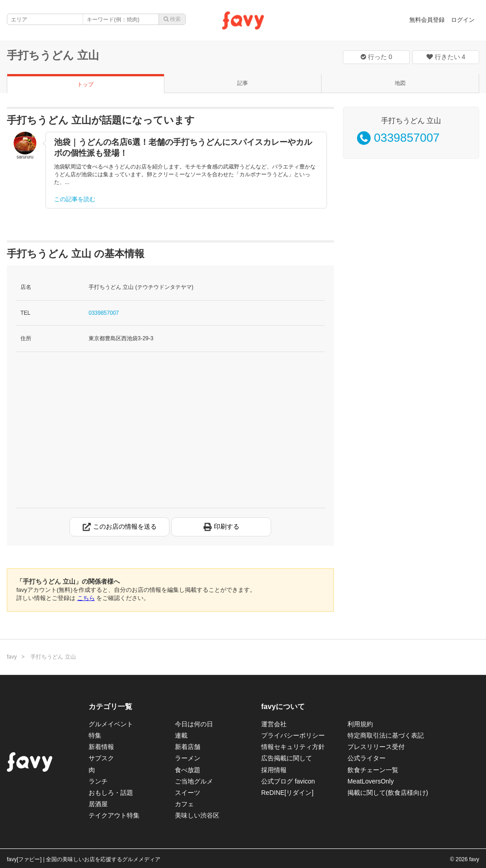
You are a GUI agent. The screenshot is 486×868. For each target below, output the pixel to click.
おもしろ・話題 (111, 793)
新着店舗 (188, 747)
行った (377, 57)
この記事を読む (75, 199)
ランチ (98, 781)
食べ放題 (188, 770)
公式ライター (367, 758)
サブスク (101, 758)
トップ (85, 84)
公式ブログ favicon (288, 781)
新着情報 (101, 747)
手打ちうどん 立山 (53, 55)
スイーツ (188, 793)
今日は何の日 (194, 724)
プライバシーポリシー (293, 735)
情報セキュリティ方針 (293, 747)
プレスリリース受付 (376, 747)
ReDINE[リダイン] (287, 793)
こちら (86, 598)
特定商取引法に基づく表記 (386, 735)
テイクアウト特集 (114, 815)
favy (12, 657)
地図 (400, 83)
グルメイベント (111, 724)
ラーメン (188, 758)
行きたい (446, 57)
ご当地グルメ (194, 781)
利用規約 (360, 724)
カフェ (184, 804)
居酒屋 (98, 804)
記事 (243, 83)
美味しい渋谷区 (197, 815)
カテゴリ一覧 (110, 707)
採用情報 (274, 770)
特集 (95, 735)
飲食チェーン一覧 (373, 770)
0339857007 (104, 313)
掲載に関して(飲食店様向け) (388, 793)
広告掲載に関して (287, 758)
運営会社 (274, 724)
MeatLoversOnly (371, 781)
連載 (181, 735)
